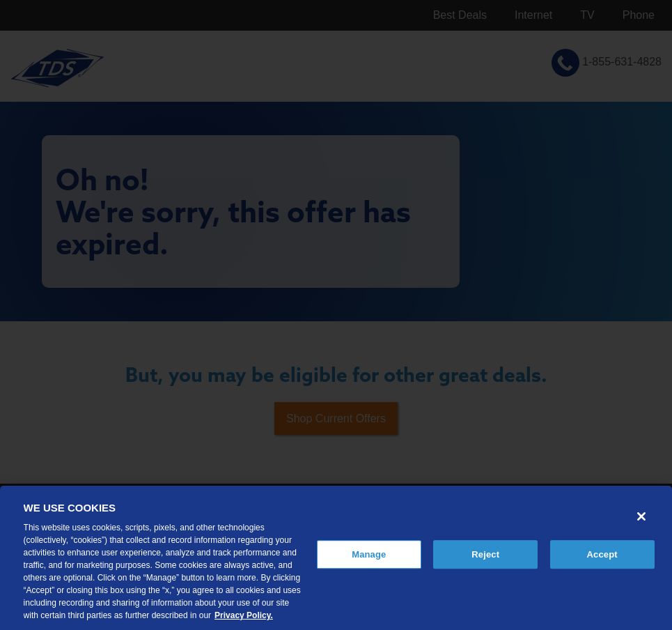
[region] (336, 558)
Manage (369, 554)
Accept (602, 554)
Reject (485, 554)
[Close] (641, 516)
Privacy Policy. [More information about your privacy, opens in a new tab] (244, 615)
